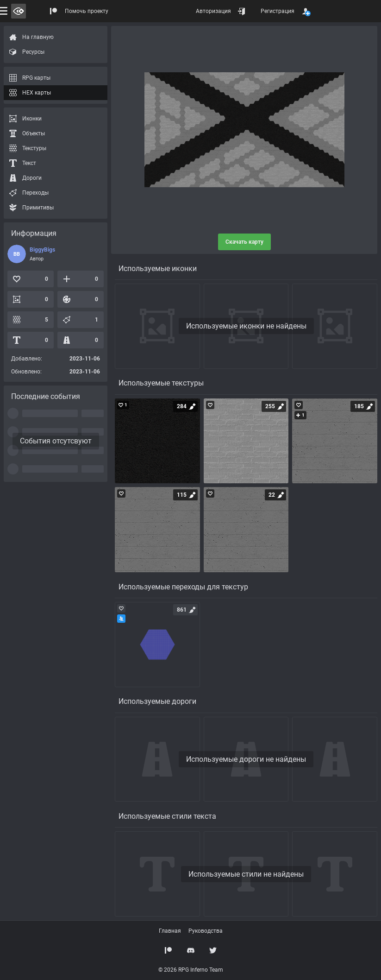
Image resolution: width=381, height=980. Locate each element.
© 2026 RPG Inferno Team (191, 970)
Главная (170, 931)
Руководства (206, 931)
